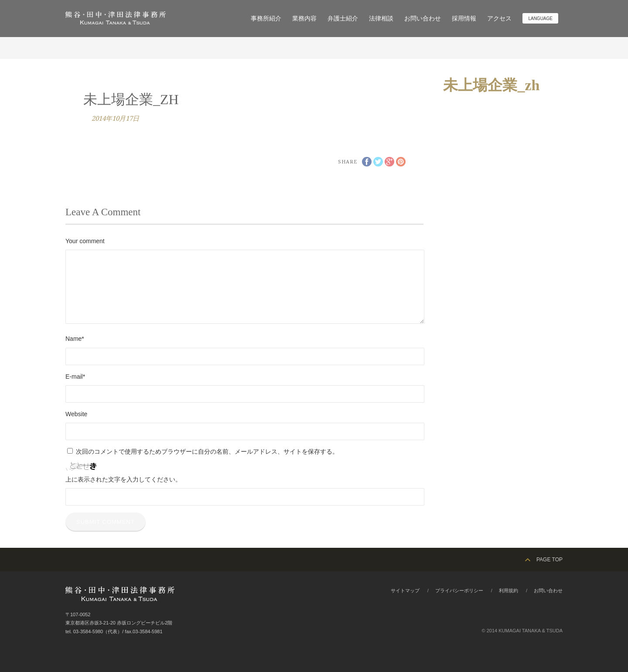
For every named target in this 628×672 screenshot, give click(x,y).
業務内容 (304, 18)
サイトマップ (405, 591)
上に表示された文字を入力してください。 (123, 479)
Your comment (85, 241)
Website (76, 414)
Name (75, 339)
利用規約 (509, 591)
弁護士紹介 (343, 18)
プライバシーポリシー (459, 591)
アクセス (499, 18)
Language (540, 19)
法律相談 (381, 18)
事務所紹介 (266, 18)
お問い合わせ (423, 18)
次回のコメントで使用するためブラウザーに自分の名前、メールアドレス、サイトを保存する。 (207, 451)
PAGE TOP (549, 560)
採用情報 (464, 18)
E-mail (75, 377)
